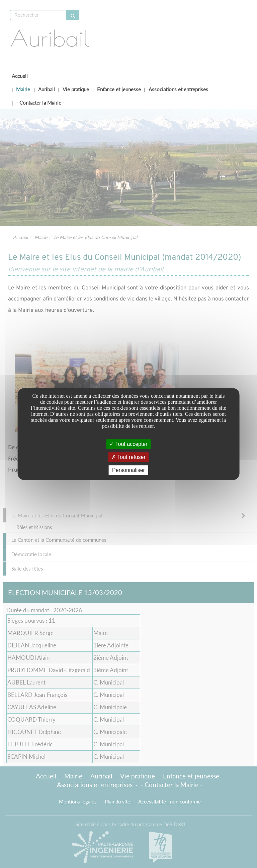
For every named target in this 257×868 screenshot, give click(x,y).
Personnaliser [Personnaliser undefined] (128, 470)
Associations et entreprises (178, 89)
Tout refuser (128, 457)
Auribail (47, 89)
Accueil (20, 76)
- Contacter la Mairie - (40, 103)
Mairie (23, 89)
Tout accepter (128, 444)
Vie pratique (76, 89)
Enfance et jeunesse (119, 89)
